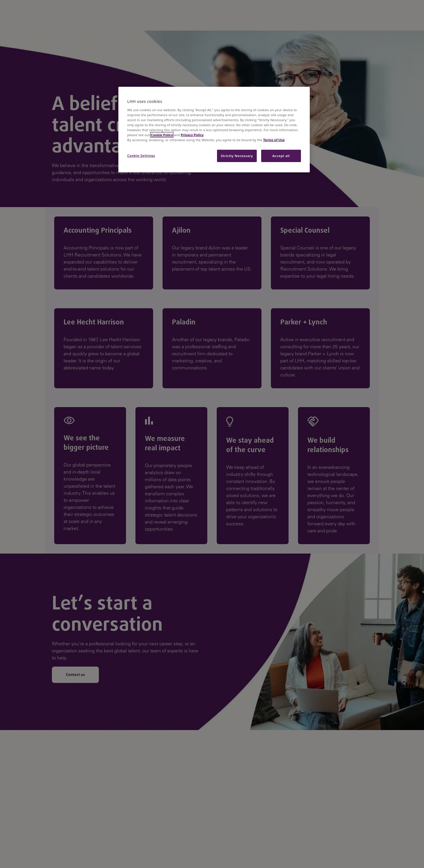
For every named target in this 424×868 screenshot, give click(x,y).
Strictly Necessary (237, 156)
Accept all (281, 156)
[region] (214, 130)
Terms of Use (274, 140)
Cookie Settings (141, 155)
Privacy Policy (192, 135)
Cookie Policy (162, 135)
